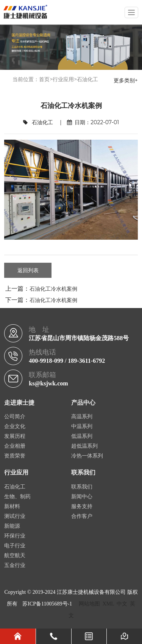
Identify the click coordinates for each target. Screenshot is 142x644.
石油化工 (87, 79)
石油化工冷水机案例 (53, 289)
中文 (122, 604)
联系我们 (82, 487)
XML (108, 604)
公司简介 (15, 417)
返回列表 (28, 270)
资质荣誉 (15, 456)
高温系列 (82, 417)
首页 (44, 79)
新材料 (12, 506)
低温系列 (82, 436)
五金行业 (15, 565)
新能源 (12, 526)
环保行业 (15, 536)
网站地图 (89, 604)
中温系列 (82, 426)
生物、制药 (17, 497)
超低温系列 (84, 446)
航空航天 (15, 555)
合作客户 (82, 516)
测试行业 (15, 516)
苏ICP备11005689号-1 (47, 604)
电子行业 (15, 546)
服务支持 (82, 506)
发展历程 (15, 436)
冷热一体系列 (87, 456)
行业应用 (63, 79)
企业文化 (15, 426)
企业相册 (15, 446)
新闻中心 (82, 497)
